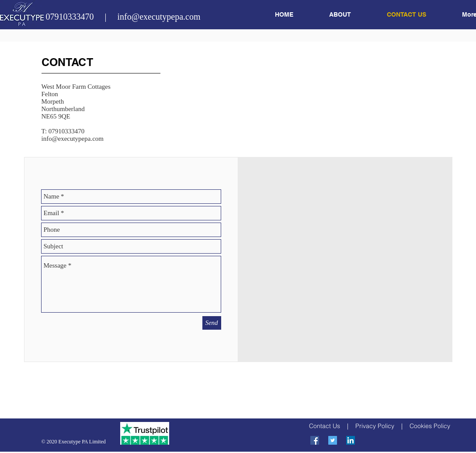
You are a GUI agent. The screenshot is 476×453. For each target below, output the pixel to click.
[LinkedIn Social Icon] (351, 440)
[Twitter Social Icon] (333, 440)
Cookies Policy (430, 426)
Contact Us (325, 426)
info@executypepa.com (73, 139)
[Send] (212, 323)
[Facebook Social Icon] (315, 440)
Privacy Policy (375, 426)
